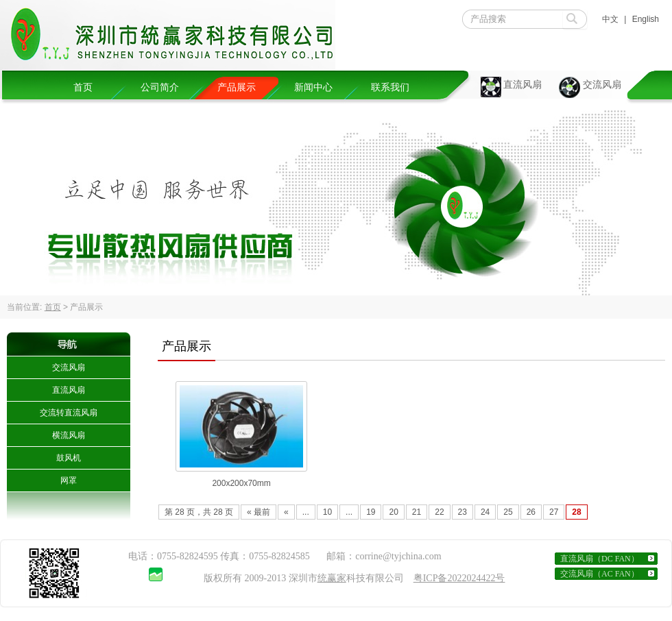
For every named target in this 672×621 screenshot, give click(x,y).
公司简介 (160, 87)
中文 (610, 19)
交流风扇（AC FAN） (600, 574)
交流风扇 (602, 85)
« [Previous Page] (286, 512)
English (646, 19)
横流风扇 (69, 435)
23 (463, 512)
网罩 (69, 480)
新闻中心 (313, 87)
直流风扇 (523, 85)
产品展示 (237, 87)
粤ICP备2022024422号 (459, 578)
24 (485, 512)
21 (417, 512)
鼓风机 (69, 458)
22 (439, 512)
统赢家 (332, 578)
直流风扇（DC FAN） (600, 559)
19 (371, 512)
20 (393, 512)
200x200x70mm (241, 483)
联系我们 (390, 87)
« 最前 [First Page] (259, 512)
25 (508, 512)
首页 (83, 87)
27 (554, 512)
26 (531, 512)
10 (327, 512)
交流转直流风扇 (69, 413)
